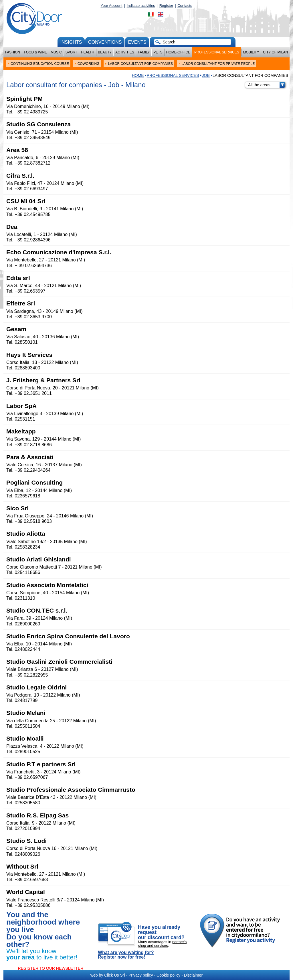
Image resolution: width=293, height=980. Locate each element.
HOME (138, 75)
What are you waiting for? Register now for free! (126, 955)
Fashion (13, 52)
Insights (71, 42)
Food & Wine (35, 52)
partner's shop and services (162, 944)
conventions (105, 42)
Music (56, 52)
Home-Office (178, 52)
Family (144, 52)
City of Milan (275, 52)
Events (137, 42)
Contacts (185, 6)
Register (166, 6)
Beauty (105, 52)
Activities (125, 52)
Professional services (217, 52)
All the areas (267, 85)
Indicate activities (141, 6)
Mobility (251, 52)
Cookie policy (168, 975)
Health (88, 52)
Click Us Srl (114, 975)
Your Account (112, 6)
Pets (158, 52)
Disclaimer (193, 975)
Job (206, 75)
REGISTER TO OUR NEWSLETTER (51, 968)
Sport (71, 52)
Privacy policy (141, 975)
